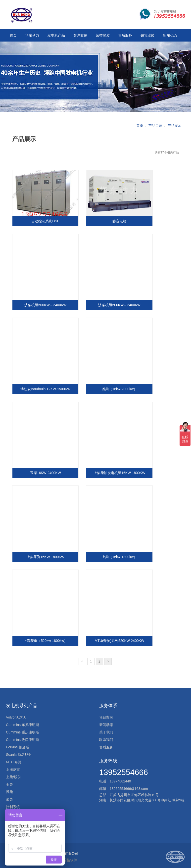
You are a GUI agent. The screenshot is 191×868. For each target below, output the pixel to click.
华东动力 (32, 35)
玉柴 (9, 782)
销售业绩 (147, 35)
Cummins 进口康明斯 (23, 737)
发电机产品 (56, 35)
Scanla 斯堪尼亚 (19, 752)
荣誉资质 (103, 35)
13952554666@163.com (129, 786)
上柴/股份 (13, 774)
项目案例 (106, 715)
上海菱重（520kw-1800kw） (45, 638)
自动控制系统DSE (45, 226)
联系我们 (106, 737)
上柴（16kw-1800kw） (117, 555)
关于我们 (106, 729)
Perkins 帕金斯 (18, 744)
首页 (13, 35)
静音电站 (117, 226)
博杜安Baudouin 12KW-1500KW (45, 390)
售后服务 (125, 35)
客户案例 (80, 35)
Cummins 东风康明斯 (23, 722)
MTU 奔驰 (14, 759)
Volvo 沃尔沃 (16, 715)
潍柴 (9, 789)
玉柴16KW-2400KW (45, 473)
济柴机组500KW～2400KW (45, 308)
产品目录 (155, 131)
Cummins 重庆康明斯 (23, 729)
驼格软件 (70, 857)
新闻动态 (170, 35)
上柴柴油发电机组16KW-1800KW (117, 473)
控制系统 (13, 804)
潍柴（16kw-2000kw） (117, 390)
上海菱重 (13, 767)
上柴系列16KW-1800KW (45, 555)
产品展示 (174, 131)
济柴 (9, 797)
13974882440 (120, 778)
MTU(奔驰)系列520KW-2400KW (117, 638)
